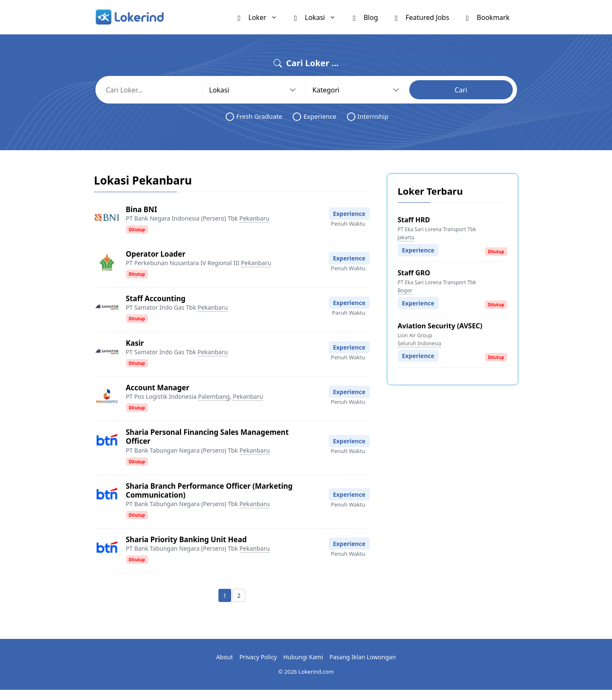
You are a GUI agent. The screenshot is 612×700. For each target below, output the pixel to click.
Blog (365, 17)
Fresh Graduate (254, 116)
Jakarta (406, 237)
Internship (368, 116)
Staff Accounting (156, 298)
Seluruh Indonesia (420, 343)
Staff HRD (414, 220)
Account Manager (158, 388)
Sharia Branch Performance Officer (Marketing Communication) (209, 490)
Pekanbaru (254, 218)
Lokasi (319, 17)
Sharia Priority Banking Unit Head (186, 539)
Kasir (135, 343)
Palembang (214, 396)
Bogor (405, 290)
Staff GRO (414, 273)
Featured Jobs (422, 17)
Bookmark (488, 17)
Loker (262, 17)
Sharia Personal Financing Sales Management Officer (207, 437)
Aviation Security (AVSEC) (440, 326)
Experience (314, 116)
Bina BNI (142, 209)
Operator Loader (156, 254)
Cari (461, 90)
